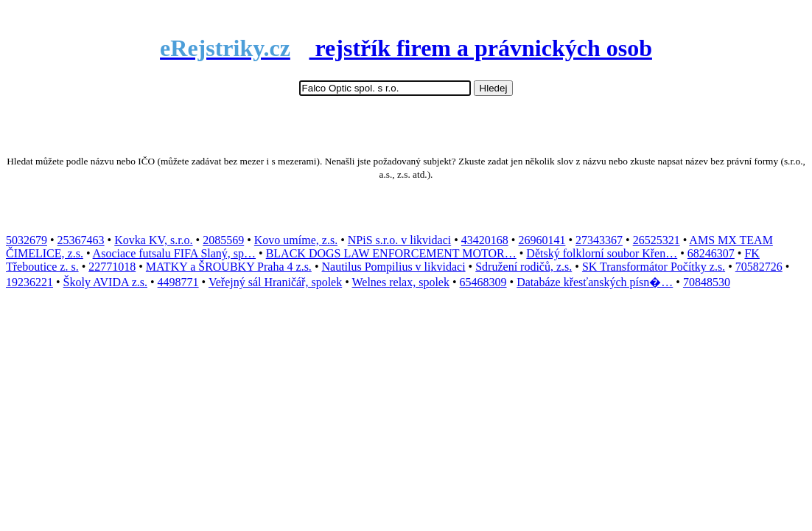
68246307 (711, 253)
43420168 (485, 240)
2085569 (223, 240)
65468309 (483, 282)
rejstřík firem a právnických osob (406, 48)
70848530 (707, 282)
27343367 (599, 240)
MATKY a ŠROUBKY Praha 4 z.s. (229, 267)
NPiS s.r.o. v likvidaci (399, 240)
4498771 (178, 282)
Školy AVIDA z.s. (105, 282)
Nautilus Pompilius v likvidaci (393, 267)
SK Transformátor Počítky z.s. (654, 267)
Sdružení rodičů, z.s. (524, 267)
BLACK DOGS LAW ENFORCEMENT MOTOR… (391, 253)
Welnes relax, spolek (401, 282)
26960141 (542, 240)
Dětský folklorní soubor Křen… (602, 253)
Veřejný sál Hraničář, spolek (275, 282)
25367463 (81, 240)
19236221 (29, 282)
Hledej (494, 88)
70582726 (759, 267)
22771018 (112, 267)
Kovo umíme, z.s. (296, 240)
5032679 (27, 240)
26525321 (657, 240)
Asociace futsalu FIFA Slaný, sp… (174, 253)
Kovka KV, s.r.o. (153, 240)
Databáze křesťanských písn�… (595, 282)
